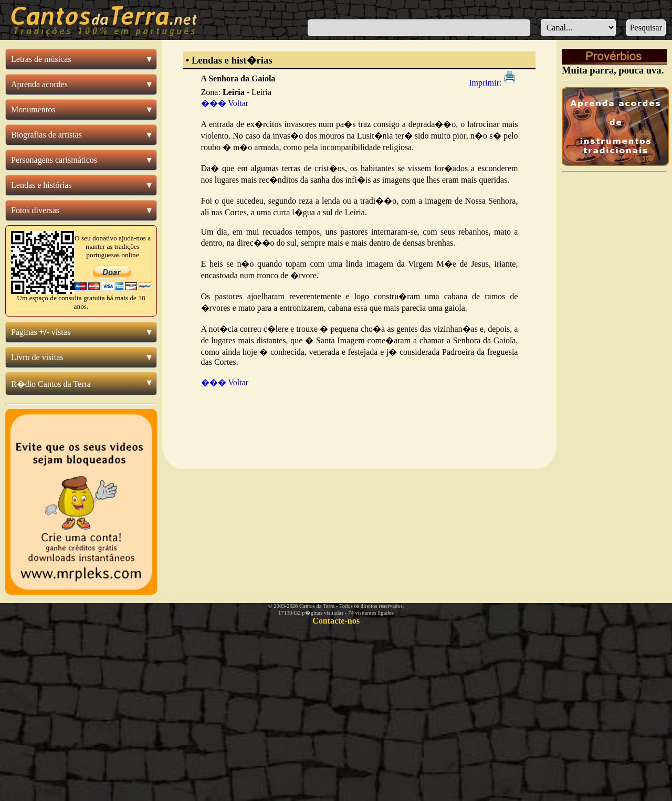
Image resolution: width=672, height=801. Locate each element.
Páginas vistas (41, 332)
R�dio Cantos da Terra (51, 384)
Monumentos (33, 109)
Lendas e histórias (41, 185)
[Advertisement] (359, 432)
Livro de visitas (37, 357)
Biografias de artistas (46, 135)
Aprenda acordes (39, 84)
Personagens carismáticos (54, 160)
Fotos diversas (35, 210)
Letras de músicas (41, 59)
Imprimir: (493, 83)
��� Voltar (225, 103)
